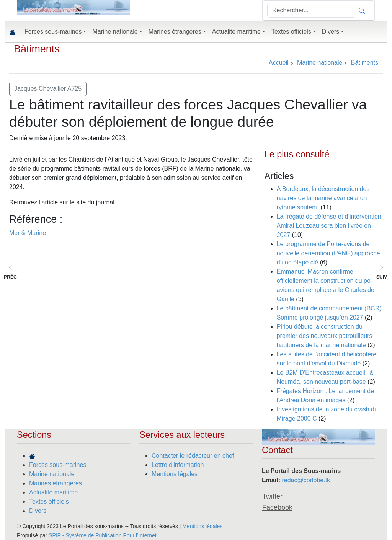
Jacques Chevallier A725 (48, 89)
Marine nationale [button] (115, 32)
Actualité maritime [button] (236, 32)
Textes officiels (49, 502)
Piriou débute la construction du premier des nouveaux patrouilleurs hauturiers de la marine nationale (325, 336)
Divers (38, 511)
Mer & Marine (28, 233)
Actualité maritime (53, 492)
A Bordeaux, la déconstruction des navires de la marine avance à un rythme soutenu (323, 198)
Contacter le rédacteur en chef (193, 456)
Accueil (279, 63)
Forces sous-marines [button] (53, 32)
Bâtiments (37, 49)
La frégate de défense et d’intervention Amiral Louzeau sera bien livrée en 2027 (329, 226)
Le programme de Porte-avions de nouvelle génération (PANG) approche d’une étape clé (328, 253)
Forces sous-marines (58, 465)
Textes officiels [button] (291, 32)
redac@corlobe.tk (306, 480)
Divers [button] (331, 32)
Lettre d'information (178, 465)
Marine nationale (52, 474)
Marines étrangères (56, 483)
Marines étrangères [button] (175, 32)
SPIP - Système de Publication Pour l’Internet (102, 535)
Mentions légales (175, 474)
